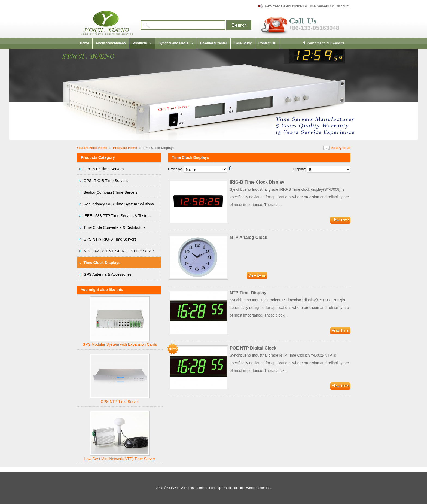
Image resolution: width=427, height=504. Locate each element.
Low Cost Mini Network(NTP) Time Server (120, 459)
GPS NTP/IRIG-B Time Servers (110, 239)
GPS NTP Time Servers (104, 169)
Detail (340, 220)
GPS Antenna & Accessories (108, 274)
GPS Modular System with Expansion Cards (120, 344)
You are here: (87, 148)
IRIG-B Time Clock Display (257, 182)
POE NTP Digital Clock (253, 348)
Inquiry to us (341, 148)
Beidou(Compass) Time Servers (111, 192)
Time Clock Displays (102, 263)
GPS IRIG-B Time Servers (106, 181)
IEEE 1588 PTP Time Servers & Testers (117, 216)
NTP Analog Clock (249, 237)
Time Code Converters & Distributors (115, 227)
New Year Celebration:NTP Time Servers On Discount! (307, 6)
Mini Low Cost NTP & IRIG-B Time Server (119, 251)
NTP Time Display (248, 293)
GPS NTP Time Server (120, 402)
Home (103, 148)
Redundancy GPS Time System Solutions (119, 204)
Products (120, 148)
